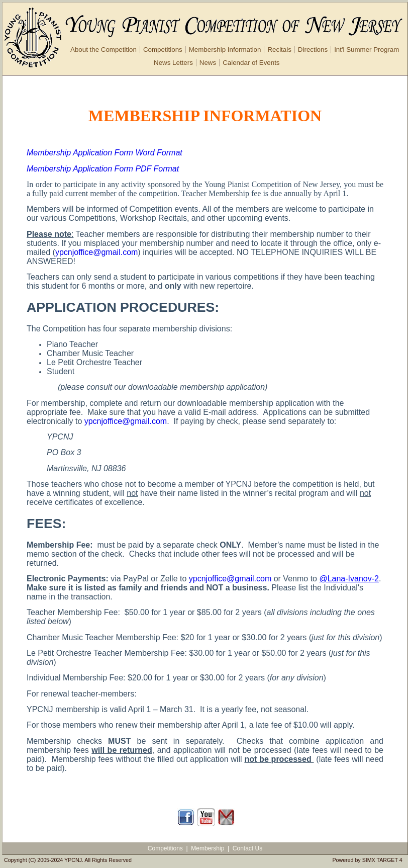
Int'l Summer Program (367, 50)
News (208, 63)
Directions (313, 50)
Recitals (279, 50)
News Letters (173, 63)
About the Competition (104, 50)
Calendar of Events (251, 63)
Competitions (163, 50)
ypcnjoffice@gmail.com (96, 252)
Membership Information (225, 50)
